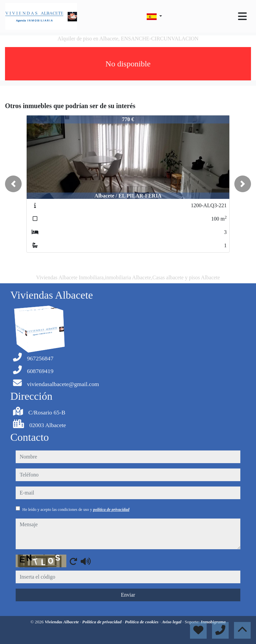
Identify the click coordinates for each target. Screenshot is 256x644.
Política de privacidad (102, 622)
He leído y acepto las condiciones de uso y (76, 510)
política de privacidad (111, 510)
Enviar (128, 595)
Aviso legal (172, 622)
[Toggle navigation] (242, 16)
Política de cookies (142, 622)
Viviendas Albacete (62, 622)
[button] (13, 184)
